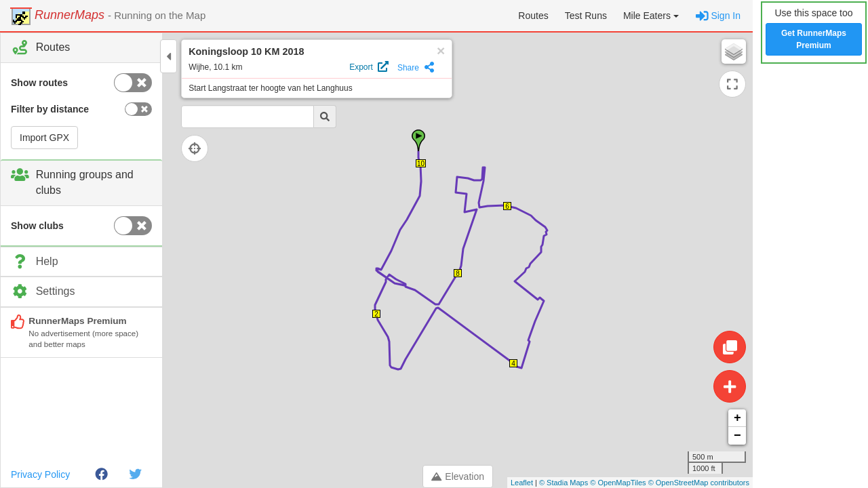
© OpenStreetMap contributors (699, 483)
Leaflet (522, 483)
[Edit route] (730, 347)
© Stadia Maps (564, 483)
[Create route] (730, 386)
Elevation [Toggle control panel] (458, 476)
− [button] (737, 436)
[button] (651, 16)
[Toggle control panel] (169, 56)
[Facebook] (101, 474)
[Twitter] (135, 474)
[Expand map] (732, 84)
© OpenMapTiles (618, 483)
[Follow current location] (197, 148)
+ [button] (737, 418)
